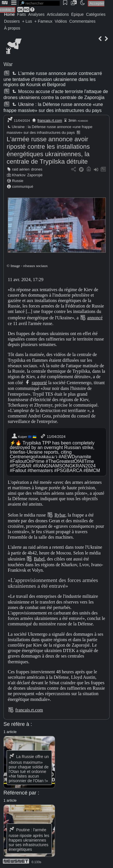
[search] (39, 3)
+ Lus (27, 21)
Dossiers (12, 21)
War (8, 64)
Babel (39, 559)
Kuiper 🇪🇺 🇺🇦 (24, 436)
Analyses (36, 14)
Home (9, 14)
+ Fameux (43, 21)
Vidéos (61, 21)
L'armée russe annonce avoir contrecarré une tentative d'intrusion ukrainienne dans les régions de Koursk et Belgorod (53, 79)
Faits (21, 14)
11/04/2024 (53, 436)
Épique (78, 14)
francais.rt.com (50, 120)
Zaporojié (35, 175)
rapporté (39, 383)
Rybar (60, 515)
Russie (18, 181)
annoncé (95, 318)
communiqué (23, 186)
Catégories (96, 14)
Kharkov (19, 175)
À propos (12, 28)
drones (37, 169)
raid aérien (21, 169)
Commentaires (82, 21)
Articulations (58, 14)
